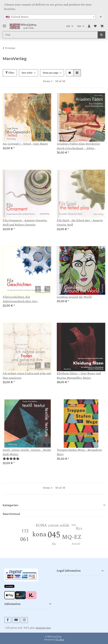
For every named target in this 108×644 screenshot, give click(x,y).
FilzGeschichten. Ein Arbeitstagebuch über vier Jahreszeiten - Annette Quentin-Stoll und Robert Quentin (27, 299)
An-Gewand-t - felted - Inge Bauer (25, 144)
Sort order (27, 73)
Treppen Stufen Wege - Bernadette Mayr (79, 452)
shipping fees (43, 628)
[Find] (101, 35)
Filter (10, 73)
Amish (76, 544)
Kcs (79, 529)
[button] (89, 26)
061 (25, 539)
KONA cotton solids (53, 526)
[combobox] (50, 17)
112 (25, 531)
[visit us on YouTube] (16, 620)
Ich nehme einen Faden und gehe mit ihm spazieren (27, 376)
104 (73, 525)
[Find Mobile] (50, 35)
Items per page (51, 73)
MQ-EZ (72, 537)
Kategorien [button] (10, 505)
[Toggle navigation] (4, 24)
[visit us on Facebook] (8, 620)
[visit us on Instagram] (24, 620)
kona (39, 534)
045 (54, 535)
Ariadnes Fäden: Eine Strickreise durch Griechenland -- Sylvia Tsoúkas (78, 146)
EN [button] (68, 26)
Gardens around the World (74, 297)
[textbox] (50, 17)
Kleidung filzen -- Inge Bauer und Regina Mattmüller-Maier (79, 376)
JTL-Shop (60, 640)
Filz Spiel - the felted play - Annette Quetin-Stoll (80, 223)
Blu (54, 544)
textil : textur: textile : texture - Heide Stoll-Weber (27, 452)
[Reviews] (11, 459)
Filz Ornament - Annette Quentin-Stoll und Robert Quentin (25, 223)
